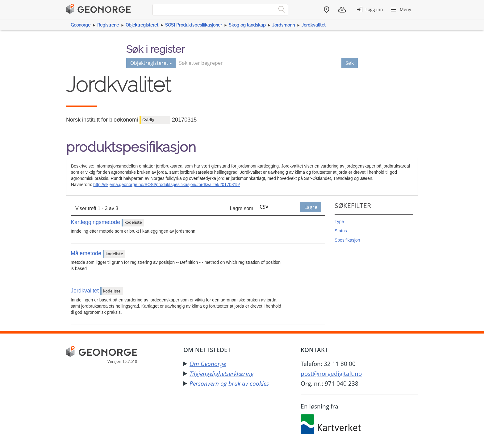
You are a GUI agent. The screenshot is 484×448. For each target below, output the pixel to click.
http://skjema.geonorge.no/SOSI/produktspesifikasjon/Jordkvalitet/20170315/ (167, 185)
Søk (350, 63)
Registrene (108, 25)
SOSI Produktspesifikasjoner (194, 25)
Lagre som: (242, 208)
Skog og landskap (247, 25)
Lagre (311, 207)
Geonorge (81, 25)
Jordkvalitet (314, 25)
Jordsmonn (284, 25)
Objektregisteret (142, 25)
